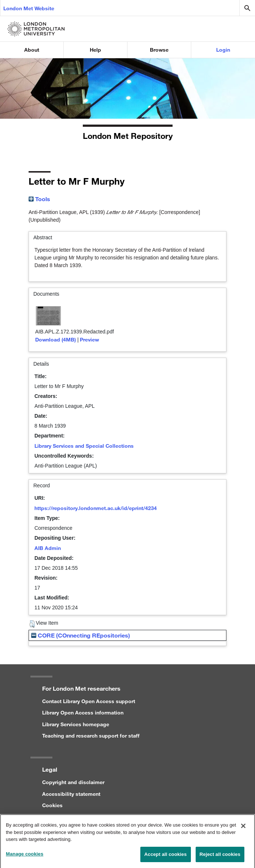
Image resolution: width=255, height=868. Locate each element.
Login (223, 50)
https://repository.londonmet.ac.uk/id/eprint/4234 (96, 508)
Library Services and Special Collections (84, 446)
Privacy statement (64, 817)
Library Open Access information (83, 712)
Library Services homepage (76, 724)
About (32, 50)
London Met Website (29, 8)
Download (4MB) (56, 339)
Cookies (52, 805)
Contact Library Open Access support (89, 701)
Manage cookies (25, 857)
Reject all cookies (220, 857)
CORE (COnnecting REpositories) (81, 635)
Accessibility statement (71, 794)
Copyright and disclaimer (73, 782)
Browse (159, 50)
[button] (32, 624)
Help (95, 50)
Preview (89, 339)
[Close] (243, 829)
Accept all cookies (166, 857)
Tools (39, 199)
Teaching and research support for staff (91, 736)
